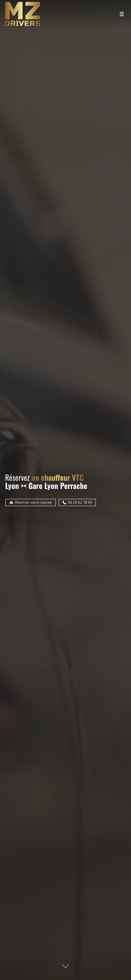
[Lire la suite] (65, 968)
